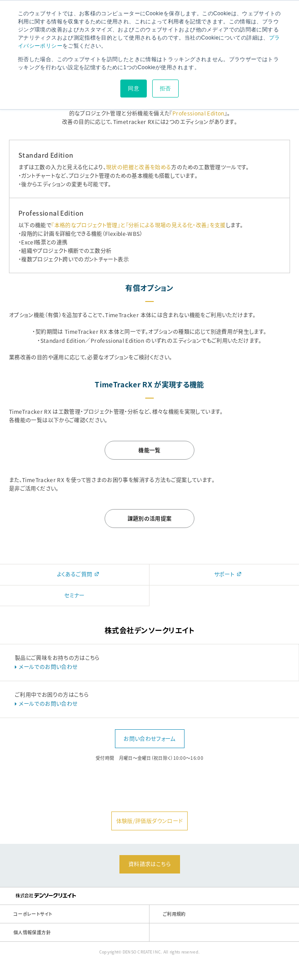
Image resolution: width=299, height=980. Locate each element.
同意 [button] (134, 89)
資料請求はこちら (149, 864)
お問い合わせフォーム (149, 739)
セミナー (74, 595)
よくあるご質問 (79, 574)
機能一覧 (149, 450)
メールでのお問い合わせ (48, 667)
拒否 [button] (165, 89)
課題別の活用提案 (150, 519)
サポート (229, 574)
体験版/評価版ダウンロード (150, 821)
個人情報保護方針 (32, 932)
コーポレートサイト (33, 914)
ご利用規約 (174, 914)
